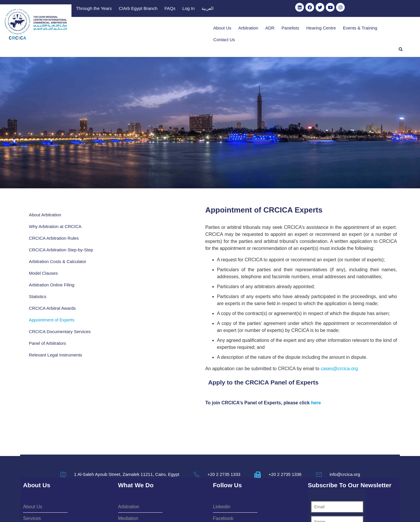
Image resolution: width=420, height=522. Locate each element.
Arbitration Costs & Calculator (58, 250)
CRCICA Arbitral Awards (52, 297)
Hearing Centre (302, 29)
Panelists (271, 29)
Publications (174, 9)
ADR (251, 29)
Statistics (38, 285)
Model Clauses (43, 262)
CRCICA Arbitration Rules (54, 221)
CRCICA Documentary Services (51, 323)
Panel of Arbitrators (48, 338)
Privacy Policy (232, 508)
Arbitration (229, 29)
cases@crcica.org (233, 338)
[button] (401, 29)
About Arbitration (45, 198)
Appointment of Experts (52, 309)
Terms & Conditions (194, 508)
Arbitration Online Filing (52, 274)
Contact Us (376, 29)
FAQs (307, 9)
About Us (203, 29)
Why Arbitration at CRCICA (55, 209)
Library (199, 9)
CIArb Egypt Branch (275, 9)
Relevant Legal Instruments (56, 350)
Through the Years (231, 9)
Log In (325, 9)
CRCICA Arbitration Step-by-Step (56, 236)
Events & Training (341, 29)
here (210, 372)
